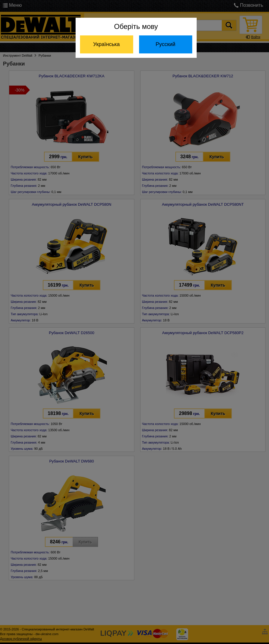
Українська (106, 44)
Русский (166, 44)
